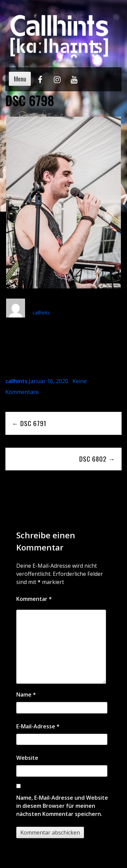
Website (27, 758)
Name (26, 695)
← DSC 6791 (29, 423)
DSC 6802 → (97, 459)
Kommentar (34, 599)
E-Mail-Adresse (38, 726)
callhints (41, 313)
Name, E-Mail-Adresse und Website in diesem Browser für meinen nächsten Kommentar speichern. (62, 806)
